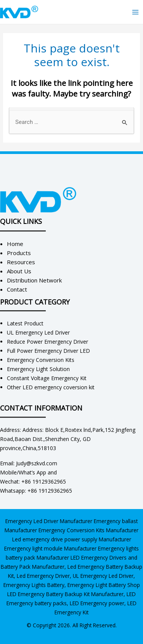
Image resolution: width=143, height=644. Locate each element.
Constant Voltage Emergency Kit (47, 378)
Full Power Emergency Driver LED (48, 351)
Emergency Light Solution (38, 369)
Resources (21, 262)
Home (15, 244)
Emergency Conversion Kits (41, 360)
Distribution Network (34, 280)
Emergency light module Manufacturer (50, 548)
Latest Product (25, 323)
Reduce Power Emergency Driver (47, 342)
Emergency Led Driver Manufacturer (49, 521)
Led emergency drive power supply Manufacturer (72, 539)
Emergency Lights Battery (34, 585)
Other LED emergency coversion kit (51, 387)
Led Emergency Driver (43, 576)
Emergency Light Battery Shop (104, 585)
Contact (17, 289)
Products (19, 253)
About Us (19, 271)
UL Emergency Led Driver (38, 332)
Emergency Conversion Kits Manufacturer (88, 530)
